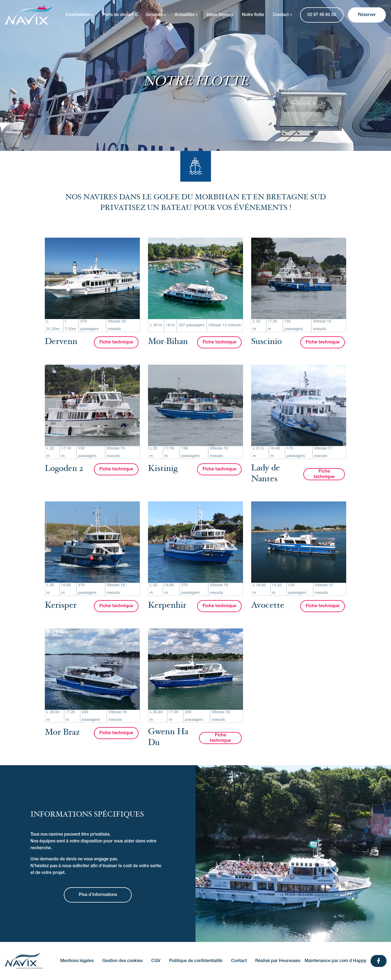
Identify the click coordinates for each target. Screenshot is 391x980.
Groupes (154, 15)
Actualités (185, 15)
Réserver (367, 15)
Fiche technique (116, 342)
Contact (281, 15)
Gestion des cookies (122, 961)
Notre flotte (253, 15)
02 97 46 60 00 (322, 15)
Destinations (78, 15)
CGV (156, 961)
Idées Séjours (220, 15)
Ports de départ (118, 15)
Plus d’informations (98, 895)
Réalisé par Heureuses (278, 961)
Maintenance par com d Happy (335, 961)
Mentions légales (77, 961)
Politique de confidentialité (196, 961)
